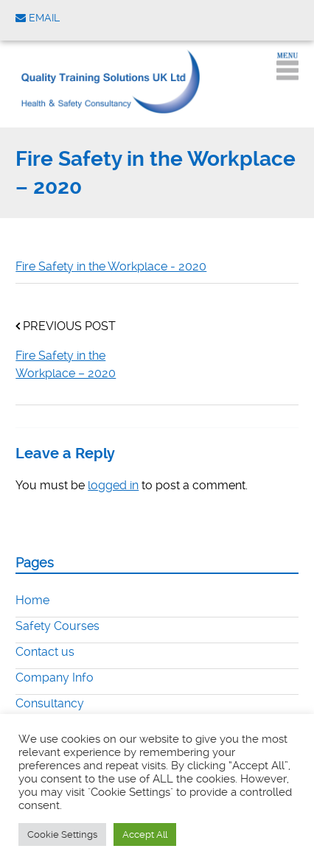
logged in (113, 485)
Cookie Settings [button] (62, 834)
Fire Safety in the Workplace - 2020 (111, 266)
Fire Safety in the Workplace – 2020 (66, 364)
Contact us (45, 652)
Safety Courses (57, 626)
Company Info (55, 678)
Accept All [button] (145, 834)
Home (32, 600)
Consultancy (50, 703)
